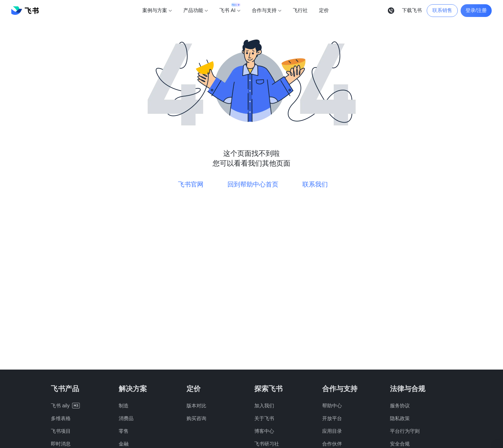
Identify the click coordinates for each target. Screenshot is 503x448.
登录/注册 (476, 10)
